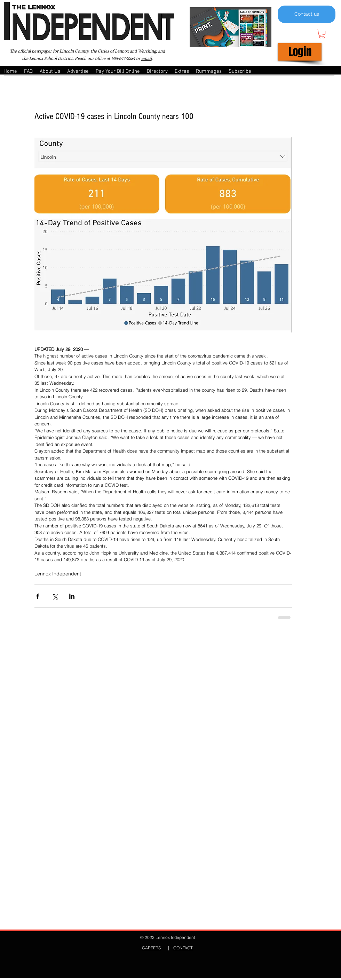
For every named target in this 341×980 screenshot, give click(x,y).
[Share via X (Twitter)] (55, 596)
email (146, 59)
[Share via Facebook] (38, 596)
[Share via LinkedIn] (72, 596)
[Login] (300, 52)
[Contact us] (307, 14)
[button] (322, 34)
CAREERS (151, 948)
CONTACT (183, 948)
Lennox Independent (58, 574)
